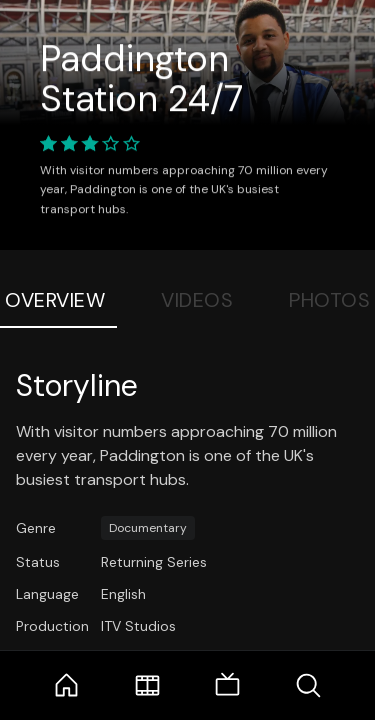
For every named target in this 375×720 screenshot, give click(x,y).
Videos (197, 300)
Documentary (148, 528)
